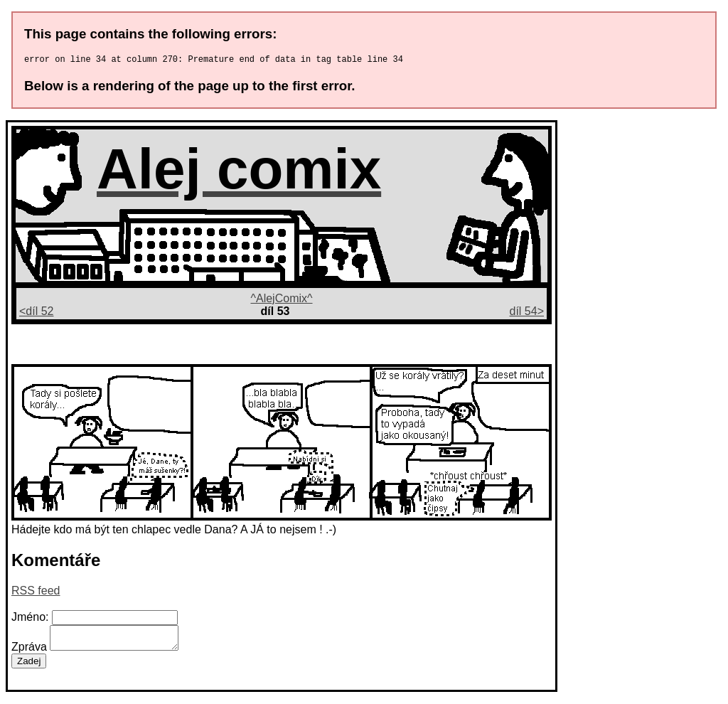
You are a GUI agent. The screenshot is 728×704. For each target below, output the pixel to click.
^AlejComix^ (281, 300)
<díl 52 (36, 313)
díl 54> (527, 313)
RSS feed (36, 593)
